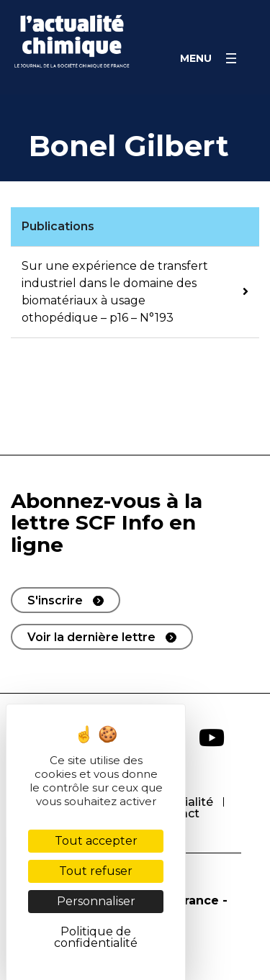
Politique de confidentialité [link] (96, 937)
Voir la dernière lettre (91, 637)
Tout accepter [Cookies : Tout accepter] (96, 841)
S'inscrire (55, 600)
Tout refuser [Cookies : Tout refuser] (96, 871)
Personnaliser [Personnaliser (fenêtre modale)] (96, 901)
